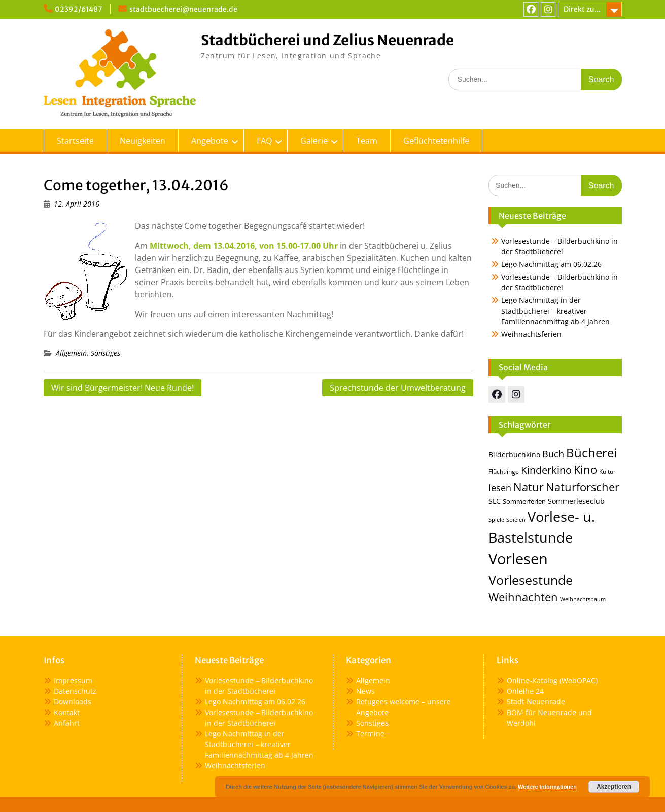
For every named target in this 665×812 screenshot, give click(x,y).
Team (367, 141)
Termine (370, 734)
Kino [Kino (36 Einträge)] (585, 470)
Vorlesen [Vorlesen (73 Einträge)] (518, 559)
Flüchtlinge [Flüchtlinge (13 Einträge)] (504, 472)
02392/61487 (79, 9)
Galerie (314, 141)
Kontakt (67, 712)
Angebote (210, 141)
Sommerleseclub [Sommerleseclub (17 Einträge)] (576, 501)
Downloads (73, 702)
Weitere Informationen (547, 787)
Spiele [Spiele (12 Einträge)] (496, 520)
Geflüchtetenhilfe (436, 141)
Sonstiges (106, 353)
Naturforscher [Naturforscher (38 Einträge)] (583, 487)
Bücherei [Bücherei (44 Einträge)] (591, 452)
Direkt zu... (582, 9)
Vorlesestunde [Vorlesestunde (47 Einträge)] (531, 580)
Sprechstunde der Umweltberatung (398, 388)
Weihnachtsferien (531, 334)
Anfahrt (67, 723)
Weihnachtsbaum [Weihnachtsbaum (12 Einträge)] (583, 599)
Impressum (73, 680)
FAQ (264, 141)
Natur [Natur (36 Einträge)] (529, 487)
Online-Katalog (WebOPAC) (552, 680)
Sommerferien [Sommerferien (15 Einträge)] (524, 501)
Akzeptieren (614, 787)
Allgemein (71, 353)
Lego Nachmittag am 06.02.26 (551, 264)
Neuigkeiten (143, 141)
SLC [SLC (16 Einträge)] (495, 501)
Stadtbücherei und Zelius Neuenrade (327, 40)
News (365, 691)
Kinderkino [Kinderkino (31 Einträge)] (546, 470)
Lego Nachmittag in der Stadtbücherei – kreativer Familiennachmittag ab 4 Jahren (555, 311)
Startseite (75, 141)
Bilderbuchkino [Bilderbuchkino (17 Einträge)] (514, 454)
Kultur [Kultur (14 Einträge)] (607, 472)
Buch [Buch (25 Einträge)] (553, 454)
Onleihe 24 (525, 691)
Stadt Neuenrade (536, 702)
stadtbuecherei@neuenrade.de (183, 9)
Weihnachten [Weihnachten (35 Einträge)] (523, 597)
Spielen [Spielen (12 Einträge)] (516, 520)
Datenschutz (75, 691)
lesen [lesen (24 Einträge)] (500, 488)
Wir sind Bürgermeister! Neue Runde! (123, 388)
